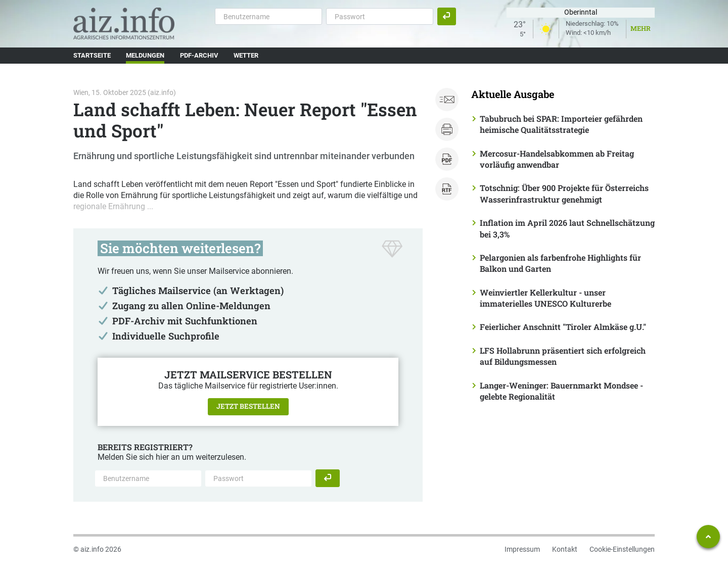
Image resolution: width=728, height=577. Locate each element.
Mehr (641, 28)
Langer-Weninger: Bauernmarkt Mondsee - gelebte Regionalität (561, 391)
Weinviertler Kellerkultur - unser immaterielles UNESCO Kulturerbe (545, 298)
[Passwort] (380, 16)
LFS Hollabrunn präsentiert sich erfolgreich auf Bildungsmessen (563, 356)
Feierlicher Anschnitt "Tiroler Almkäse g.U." (563, 327)
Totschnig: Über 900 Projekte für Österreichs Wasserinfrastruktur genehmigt (564, 193)
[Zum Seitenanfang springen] (708, 537)
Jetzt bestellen (248, 406)
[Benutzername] (268, 16)
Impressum (522, 549)
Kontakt (565, 549)
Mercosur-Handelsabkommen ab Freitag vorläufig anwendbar (557, 159)
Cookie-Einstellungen (622, 549)
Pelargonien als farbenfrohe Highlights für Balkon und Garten (560, 263)
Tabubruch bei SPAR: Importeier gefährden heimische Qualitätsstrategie (561, 124)
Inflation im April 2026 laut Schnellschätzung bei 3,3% (567, 228)
